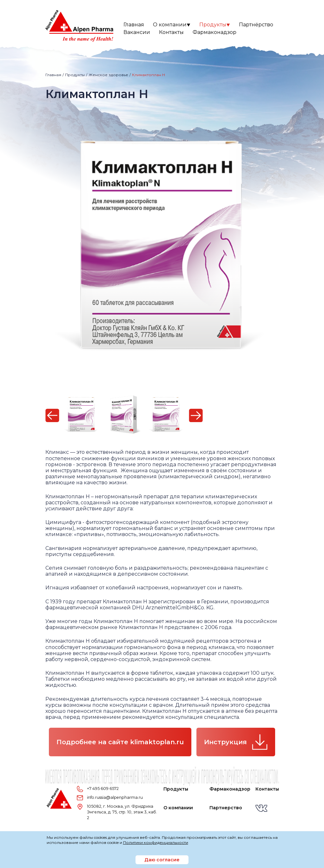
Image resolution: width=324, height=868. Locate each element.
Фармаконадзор (215, 32)
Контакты (171, 32)
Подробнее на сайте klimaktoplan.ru (120, 742)
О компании (172, 25)
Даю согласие (162, 860)
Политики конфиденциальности (156, 842)
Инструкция (236, 742)
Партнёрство (256, 25)
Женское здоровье (108, 75)
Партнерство (226, 808)
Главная (134, 25)
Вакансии (137, 32)
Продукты (215, 25)
